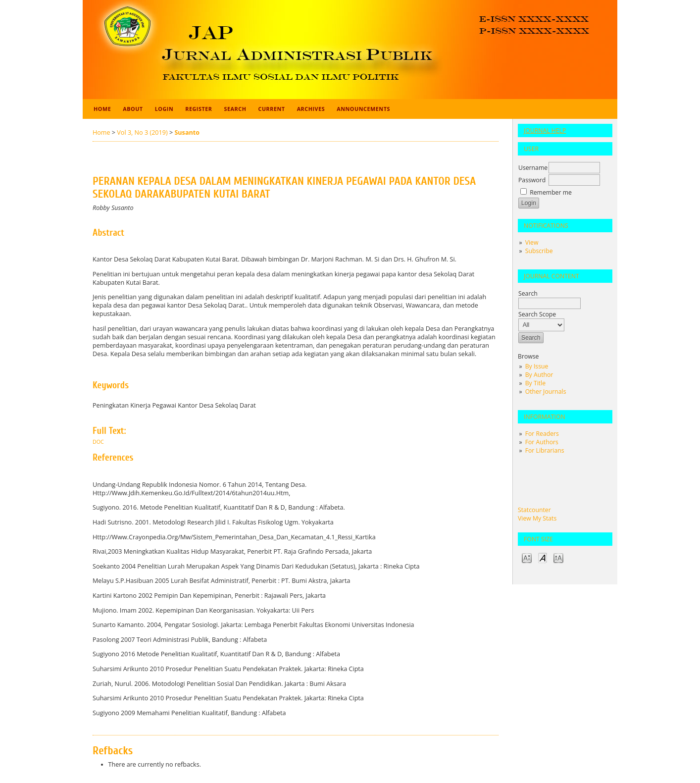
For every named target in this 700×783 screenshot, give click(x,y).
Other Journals (546, 391)
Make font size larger (558, 557)
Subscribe (539, 251)
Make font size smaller (527, 557)
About (133, 109)
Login (164, 109)
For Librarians (545, 450)
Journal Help (545, 130)
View (532, 242)
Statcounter (534, 510)
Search (235, 109)
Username (533, 168)
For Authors (542, 442)
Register (199, 109)
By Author (539, 375)
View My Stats (537, 518)
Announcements (363, 109)
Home (102, 109)
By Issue (537, 366)
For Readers (542, 434)
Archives (311, 109)
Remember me (551, 192)
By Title (535, 383)
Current (271, 109)
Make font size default (543, 557)
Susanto (187, 132)
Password (532, 180)
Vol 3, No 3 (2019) (142, 132)
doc (98, 442)
